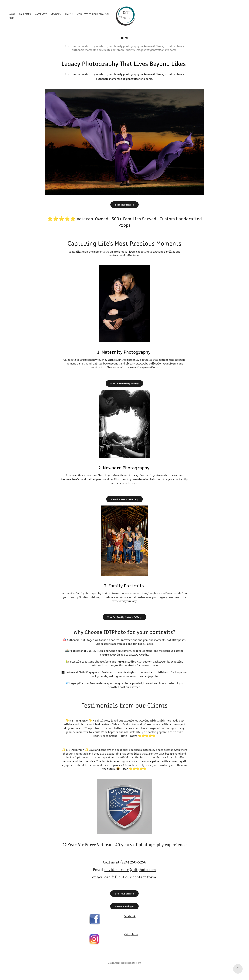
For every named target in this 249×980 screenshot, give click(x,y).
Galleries (25, 14)
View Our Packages (124, 906)
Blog (12, 18)
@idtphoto (131, 934)
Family (69, 14)
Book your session (124, 205)
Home (12, 14)
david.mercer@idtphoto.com (130, 869)
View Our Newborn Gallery (124, 499)
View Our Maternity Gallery (124, 383)
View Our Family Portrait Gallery (124, 617)
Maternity (41, 14)
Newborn (56, 14)
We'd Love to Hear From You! (93, 14)
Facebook (130, 916)
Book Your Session (124, 894)
